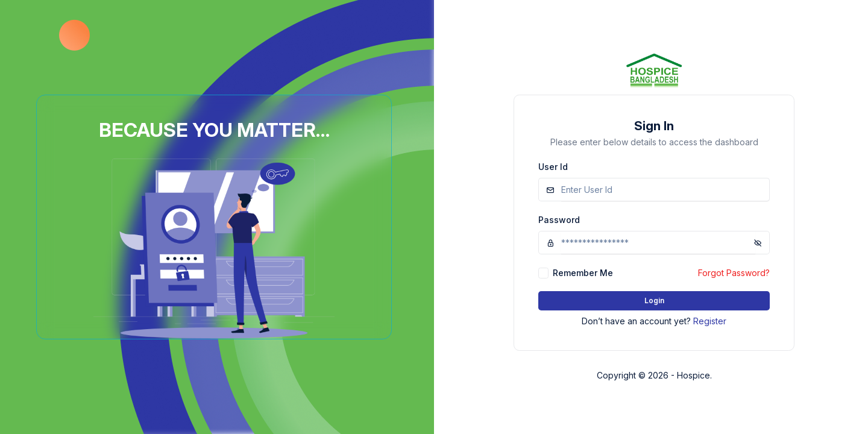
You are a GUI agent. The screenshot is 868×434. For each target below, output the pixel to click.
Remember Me (583, 273)
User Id (553, 167)
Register (710, 321)
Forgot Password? (734, 273)
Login (654, 300)
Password (559, 220)
